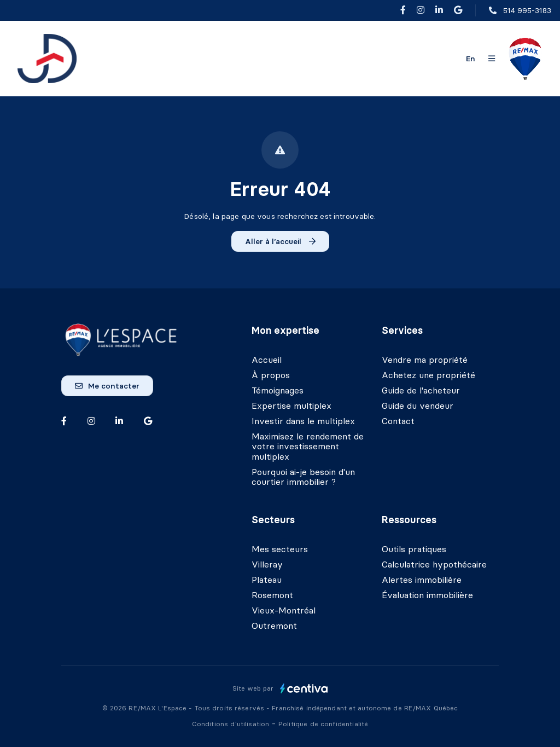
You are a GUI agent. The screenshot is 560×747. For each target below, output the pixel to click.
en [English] (471, 59)
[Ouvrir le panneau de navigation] (492, 59)
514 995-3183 (527, 10)
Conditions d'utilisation (232, 724)
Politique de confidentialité (323, 724)
